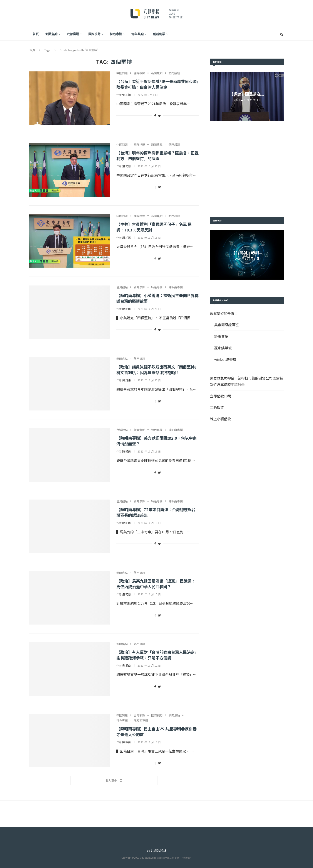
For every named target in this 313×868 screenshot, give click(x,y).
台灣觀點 (122, 287)
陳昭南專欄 (176, 287)
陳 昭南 (126, 309)
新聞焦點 (51, 34)
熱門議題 (174, 73)
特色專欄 (116, 34)
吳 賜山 (126, 665)
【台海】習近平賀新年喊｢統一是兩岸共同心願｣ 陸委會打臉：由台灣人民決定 (157, 84)
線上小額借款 (220, 419)
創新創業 (159, 34)
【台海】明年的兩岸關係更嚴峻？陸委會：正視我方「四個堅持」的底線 (157, 155)
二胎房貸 (217, 407)
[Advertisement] (247, 169)
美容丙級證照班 (226, 325)
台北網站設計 (157, 850)
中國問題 (122, 73)
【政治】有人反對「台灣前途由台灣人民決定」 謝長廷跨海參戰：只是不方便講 (157, 655)
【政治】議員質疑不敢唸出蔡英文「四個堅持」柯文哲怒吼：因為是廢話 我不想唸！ (157, 370)
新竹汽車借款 (220, 384)
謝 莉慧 (126, 166)
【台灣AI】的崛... (247, 252)
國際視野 (94, 34)
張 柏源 (126, 95)
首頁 (36, 34)
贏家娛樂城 (223, 348)
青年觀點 (137, 34)
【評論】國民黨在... (247, 94)
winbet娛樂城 (225, 359)
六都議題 (73, 34)
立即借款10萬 (221, 396)
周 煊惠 (126, 380)
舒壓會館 (221, 336)
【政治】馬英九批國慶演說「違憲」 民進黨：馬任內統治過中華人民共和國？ (156, 584)
